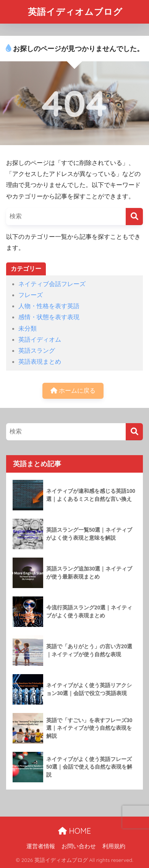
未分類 (28, 328)
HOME (74, 831)
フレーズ (31, 295)
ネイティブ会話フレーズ (52, 284)
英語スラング (37, 351)
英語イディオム (40, 340)
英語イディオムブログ (75, 12)
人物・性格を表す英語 (49, 306)
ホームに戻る (73, 391)
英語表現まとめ (40, 362)
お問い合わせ (79, 846)
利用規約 (114, 846)
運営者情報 (41, 846)
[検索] (134, 217)
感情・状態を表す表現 (49, 317)
